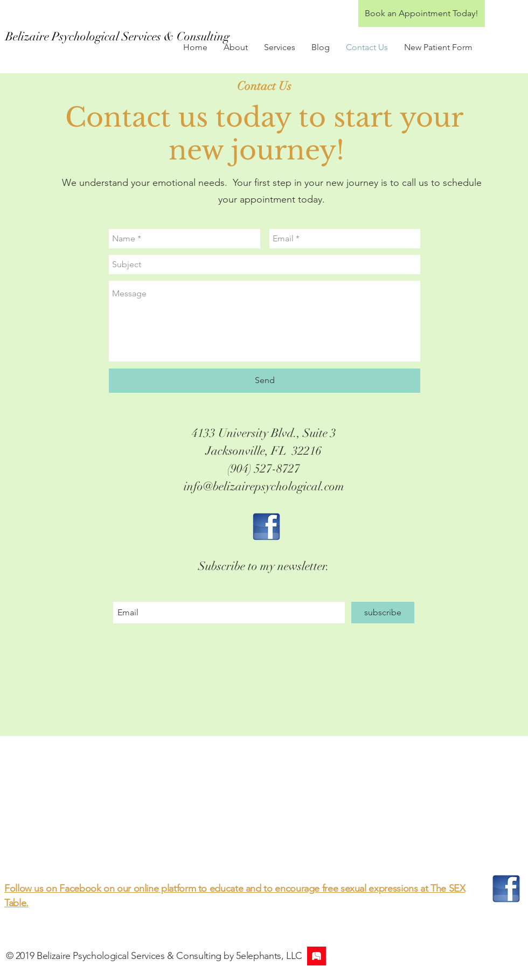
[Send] (265, 381)
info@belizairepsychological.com (264, 486)
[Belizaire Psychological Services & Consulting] (117, 37)
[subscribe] (383, 613)
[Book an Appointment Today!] (422, 13)
